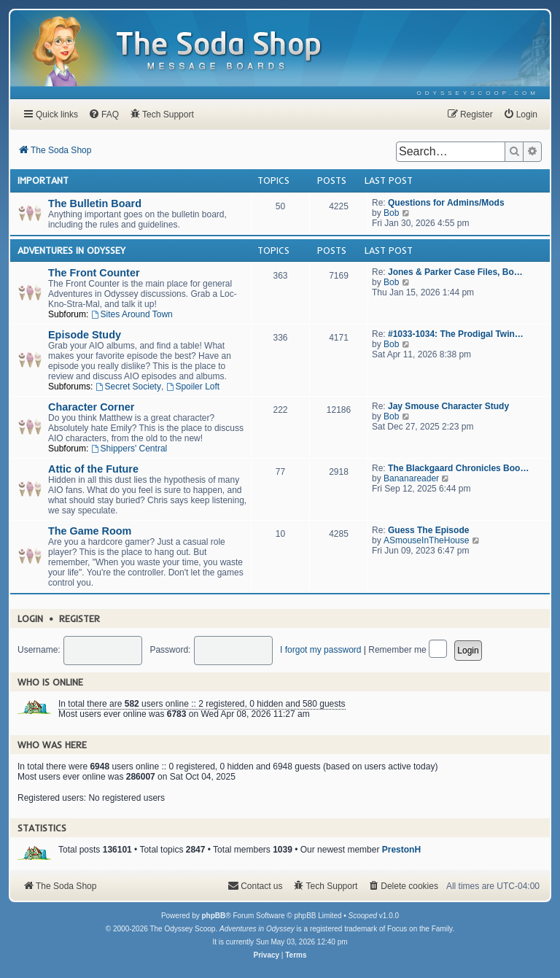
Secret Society (128, 387)
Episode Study (85, 335)
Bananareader (411, 478)
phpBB (213, 916)
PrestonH (401, 850)
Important (43, 180)
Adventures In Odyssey (71, 250)
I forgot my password (320, 650)
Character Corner (91, 407)
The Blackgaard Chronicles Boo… (458, 468)
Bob (391, 213)
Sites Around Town (132, 314)
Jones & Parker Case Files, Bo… (455, 272)
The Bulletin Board (95, 203)
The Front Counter (94, 273)
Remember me (408, 650)
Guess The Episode (428, 530)
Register (79, 618)
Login (30, 618)
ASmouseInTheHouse (426, 540)
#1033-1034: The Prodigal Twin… (456, 334)
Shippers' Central (129, 449)
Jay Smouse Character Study (448, 406)
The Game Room (90, 531)
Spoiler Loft (193, 387)
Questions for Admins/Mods (446, 203)
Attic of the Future (93, 469)
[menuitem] (478, 93)
